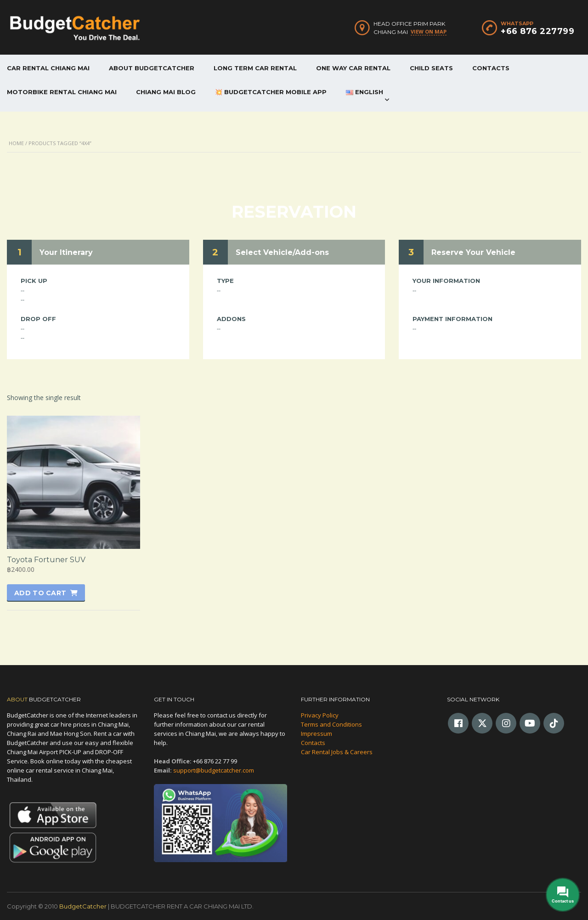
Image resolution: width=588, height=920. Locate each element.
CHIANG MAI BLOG (166, 92)
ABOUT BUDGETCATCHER (152, 68)
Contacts (313, 743)
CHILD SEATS (431, 68)
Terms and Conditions (331, 724)
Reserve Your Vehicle (473, 252)
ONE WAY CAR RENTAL (353, 68)
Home (16, 143)
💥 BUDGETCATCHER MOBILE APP (271, 92)
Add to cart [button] (40, 593)
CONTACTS (491, 68)
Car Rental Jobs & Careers (337, 752)
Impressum (317, 734)
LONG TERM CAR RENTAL (255, 68)
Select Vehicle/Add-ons (282, 252)
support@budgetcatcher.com (214, 770)
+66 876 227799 (537, 31)
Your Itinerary (66, 252)
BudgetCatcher (83, 906)
